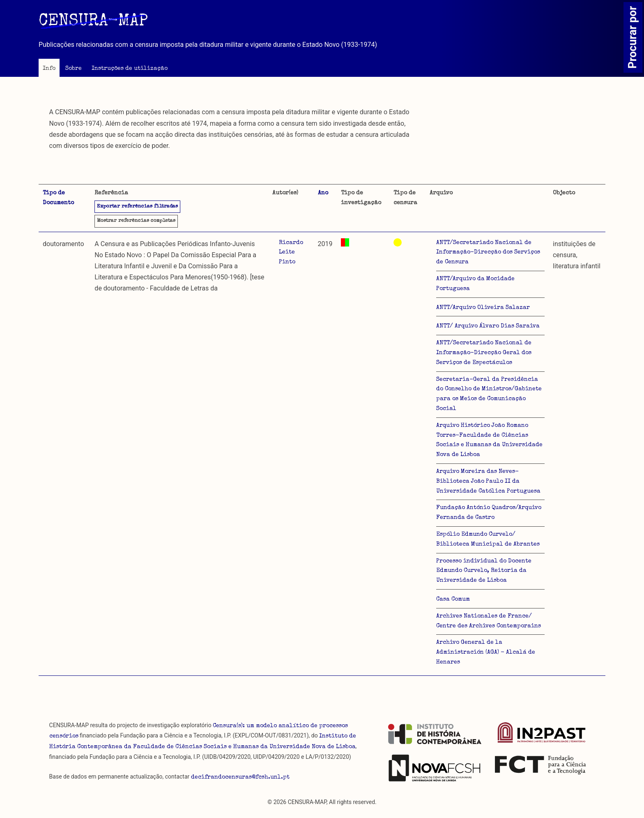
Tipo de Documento (58, 198)
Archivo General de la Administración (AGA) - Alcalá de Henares (486, 652)
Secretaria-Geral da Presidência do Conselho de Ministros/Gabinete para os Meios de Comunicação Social (489, 394)
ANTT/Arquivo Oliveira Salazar (483, 308)
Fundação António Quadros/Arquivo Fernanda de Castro (489, 513)
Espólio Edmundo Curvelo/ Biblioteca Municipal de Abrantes (488, 539)
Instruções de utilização (130, 69)
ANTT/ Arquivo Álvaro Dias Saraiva (488, 326)
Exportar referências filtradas (137, 207)
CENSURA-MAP (93, 22)
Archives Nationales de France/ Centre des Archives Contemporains (489, 621)
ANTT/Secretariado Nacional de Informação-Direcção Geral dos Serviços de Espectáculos (484, 353)
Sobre (74, 69)
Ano (323, 193)
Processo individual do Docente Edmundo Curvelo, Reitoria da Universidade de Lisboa (484, 571)
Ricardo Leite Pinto (291, 253)
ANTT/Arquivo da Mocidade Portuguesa (475, 284)
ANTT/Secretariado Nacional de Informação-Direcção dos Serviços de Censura (488, 253)
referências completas (136, 221)
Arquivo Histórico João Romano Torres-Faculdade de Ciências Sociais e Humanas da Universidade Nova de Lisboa (489, 440)
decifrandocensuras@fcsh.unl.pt (240, 777)
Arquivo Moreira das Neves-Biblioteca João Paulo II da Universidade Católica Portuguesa (488, 482)
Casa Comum (453, 599)
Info (49, 69)
